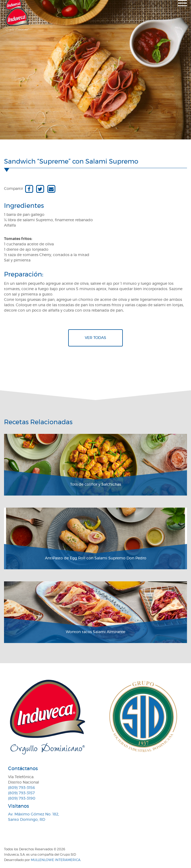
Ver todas (95, 338)
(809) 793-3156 (22, 788)
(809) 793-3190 (22, 799)
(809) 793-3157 (21, 793)
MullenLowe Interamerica (56, 860)
